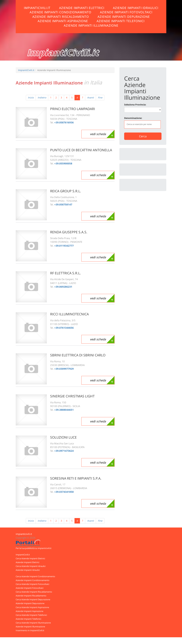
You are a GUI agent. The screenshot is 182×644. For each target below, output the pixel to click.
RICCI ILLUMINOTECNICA (69, 314)
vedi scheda (98, 134)
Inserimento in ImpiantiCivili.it (30, 630)
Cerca (143, 136)
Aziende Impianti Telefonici (121, 21)
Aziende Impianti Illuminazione (91, 25)
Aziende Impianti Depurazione (124, 17)
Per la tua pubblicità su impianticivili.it (34, 548)
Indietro (42, 98)
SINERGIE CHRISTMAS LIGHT (72, 396)
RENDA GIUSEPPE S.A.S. (69, 232)
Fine (100, 98)
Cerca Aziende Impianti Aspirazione (32, 607)
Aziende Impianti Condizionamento (60, 12)
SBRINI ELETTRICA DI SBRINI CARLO (78, 355)
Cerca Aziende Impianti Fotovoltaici (32, 584)
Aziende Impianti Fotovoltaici (126, 12)
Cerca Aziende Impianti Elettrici (30, 558)
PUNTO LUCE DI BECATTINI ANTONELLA (81, 150)
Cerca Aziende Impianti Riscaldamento (34, 592)
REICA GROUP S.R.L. (66, 191)
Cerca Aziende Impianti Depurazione (33, 599)
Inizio (31, 98)
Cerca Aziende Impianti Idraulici (31, 566)
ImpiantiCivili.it (37, 8)
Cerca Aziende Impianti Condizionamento (35, 576)
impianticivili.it (24, 534)
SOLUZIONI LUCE (63, 437)
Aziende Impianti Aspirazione (63, 21)
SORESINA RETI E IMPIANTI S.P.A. (76, 478)
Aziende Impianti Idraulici (136, 8)
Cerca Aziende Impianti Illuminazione (33, 623)
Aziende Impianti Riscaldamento (61, 17)
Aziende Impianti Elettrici (82, 8)
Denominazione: (133, 118)
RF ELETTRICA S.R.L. (66, 273)
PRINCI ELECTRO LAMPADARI (73, 109)
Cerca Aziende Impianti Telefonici (31, 615)
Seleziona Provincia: (135, 105)
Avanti (91, 98)
